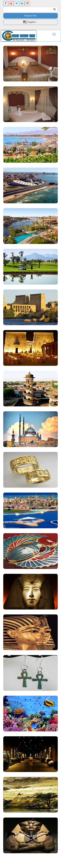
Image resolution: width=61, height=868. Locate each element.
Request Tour (30, 16)
